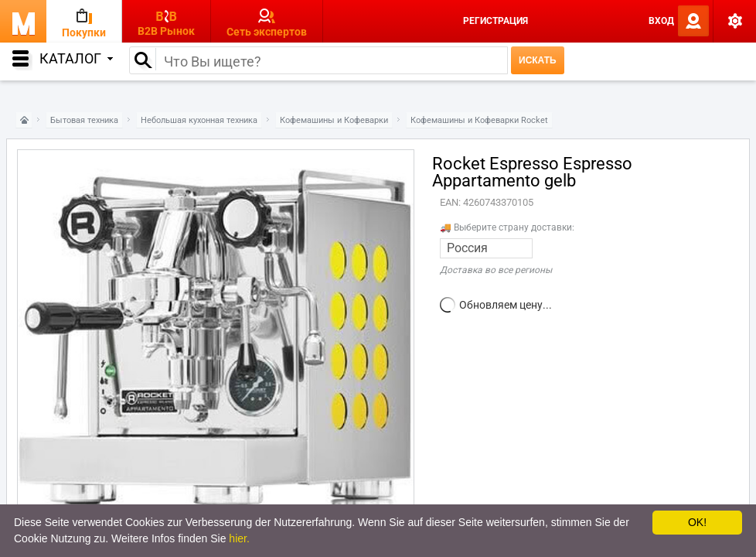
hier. (239, 538)
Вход (661, 21)
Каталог (76, 58)
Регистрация (495, 21)
